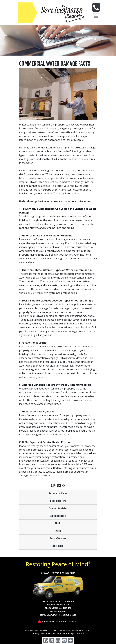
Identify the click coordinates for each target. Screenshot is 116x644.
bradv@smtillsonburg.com (61, 615)
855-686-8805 (60, 611)
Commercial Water (58, 508)
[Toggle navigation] (96, 18)
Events (58, 531)
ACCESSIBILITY (69, 573)
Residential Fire (58, 501)
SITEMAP (45, 573)
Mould (58, 523)
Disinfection (58, 546)
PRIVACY (55, 573)
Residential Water (58, 493)
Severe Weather (58, 538)
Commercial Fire (58, 516)
